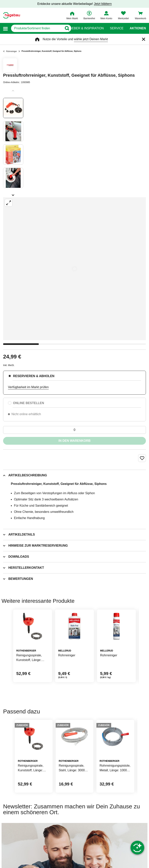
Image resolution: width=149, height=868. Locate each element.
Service (117, 28)
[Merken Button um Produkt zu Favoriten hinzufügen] (142, 458)
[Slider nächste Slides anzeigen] (13, 194)
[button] (5, 28)
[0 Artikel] (74, 430)
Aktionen (138, 28)
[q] (37, 28)
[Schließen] (144, 39)
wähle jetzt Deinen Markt (91, 39)
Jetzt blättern (103, 4)
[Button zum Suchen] (67, 28)
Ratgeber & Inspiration (84, 28)
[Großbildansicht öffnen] (74, 269)
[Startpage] (12, 15)
